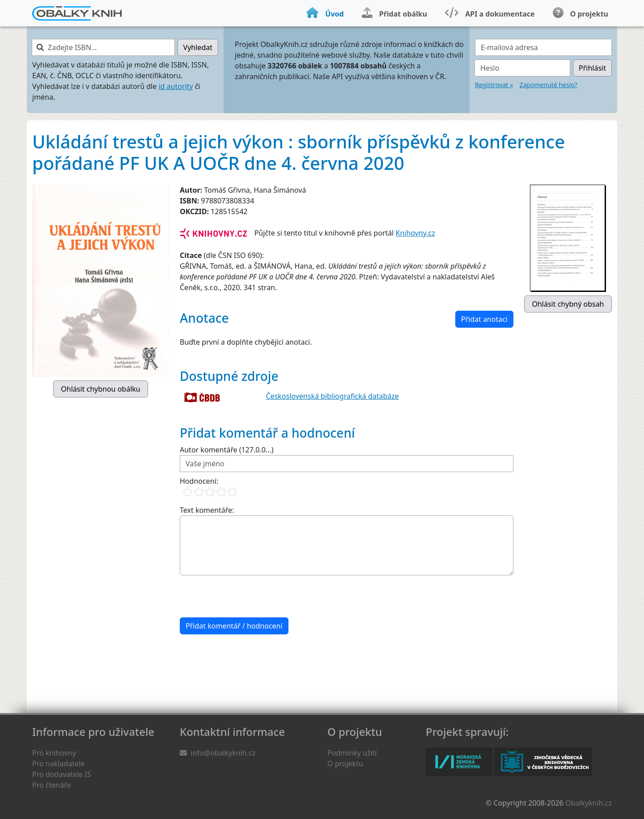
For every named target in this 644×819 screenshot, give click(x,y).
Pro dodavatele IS (62, 774)
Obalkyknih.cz (589, 803)
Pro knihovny (54, 753)
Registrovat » (494, 85)
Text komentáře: (207, 510)
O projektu (345, 764)
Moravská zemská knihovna (459, 762)
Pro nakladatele (58, 764)
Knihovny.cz (415, 233)
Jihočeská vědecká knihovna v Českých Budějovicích (543, 762)
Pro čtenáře (51, 785)
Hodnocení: (199, 481)
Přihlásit (592, 68)
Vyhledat (198, 47)
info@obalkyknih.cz (223, 753)
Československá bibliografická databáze (333, 396)
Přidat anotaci (484, 319)
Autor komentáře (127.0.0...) (227, 450)
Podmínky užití (352, 753)
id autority (176, 86)
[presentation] (248, 596)
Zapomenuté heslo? (549, 85)
